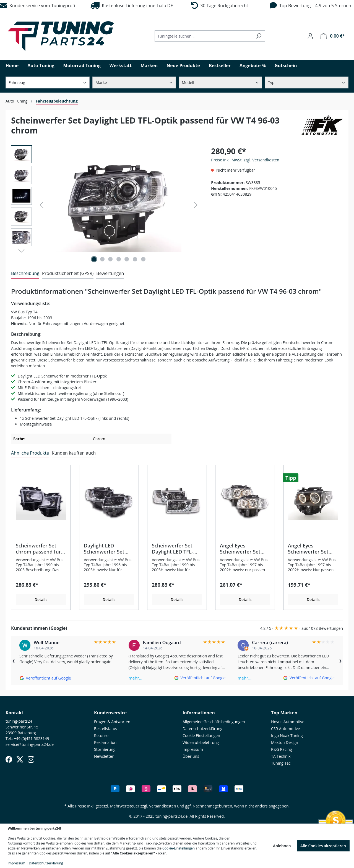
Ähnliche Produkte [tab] (30, 453)
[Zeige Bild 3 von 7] (110, 259)
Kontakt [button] (15, 713)
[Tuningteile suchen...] (204, 36)
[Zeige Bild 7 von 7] (143, 259)
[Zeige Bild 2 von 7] (102, 259)
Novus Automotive (288, 722)
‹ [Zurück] (14, 660)
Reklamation (105, 742)
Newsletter (104, 756)
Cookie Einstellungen (201, 735)
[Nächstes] (196, 205)
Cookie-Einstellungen (179, 848)
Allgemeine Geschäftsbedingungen (214, 722)
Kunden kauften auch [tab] (74, 453)
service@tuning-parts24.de (30, 744)
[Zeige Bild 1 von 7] (94, 259)
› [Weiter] (340, 660)
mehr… (136, 678)
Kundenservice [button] (110, 713)
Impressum (193, 749)
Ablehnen (282, 846)
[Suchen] (259, 36)
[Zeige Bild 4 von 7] (119, 259)
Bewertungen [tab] (110, 273)
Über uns (191, 756)
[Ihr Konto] (310, 36)
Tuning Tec (281, 763)
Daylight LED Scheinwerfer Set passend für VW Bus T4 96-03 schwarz (108, 549)
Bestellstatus (106, 729)
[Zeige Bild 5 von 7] (127, 259)
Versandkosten (162, 806)
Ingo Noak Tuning (287, 735)
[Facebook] (9, 759)
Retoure (101, 735)
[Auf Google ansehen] (45, 678)
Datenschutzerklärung (202, 729)
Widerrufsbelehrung (201, 742)
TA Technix (281, 756)
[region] (106, 205)
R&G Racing (282, 749)
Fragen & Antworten (112, 722)
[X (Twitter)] (20, 759)
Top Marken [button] (284, 713)
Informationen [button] (199, 713)
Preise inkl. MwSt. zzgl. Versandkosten (245, 160)
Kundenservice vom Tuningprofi (37, 6)
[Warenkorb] (333, 36)
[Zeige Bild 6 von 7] (135, 259)
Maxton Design (285, 742)
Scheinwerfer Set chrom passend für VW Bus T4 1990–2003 (38, 549)
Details (41, 600)
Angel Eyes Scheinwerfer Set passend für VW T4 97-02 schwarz (310, 549)
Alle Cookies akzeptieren (323, 846)
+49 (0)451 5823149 (32, 739)
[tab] (25, 274)
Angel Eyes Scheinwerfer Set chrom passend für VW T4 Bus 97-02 (243, 549)
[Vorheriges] (41, 205)
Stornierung (105, 749)
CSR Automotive (285, 729)
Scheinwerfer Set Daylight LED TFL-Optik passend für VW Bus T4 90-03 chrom (173, 549)
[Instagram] (31, 759)
